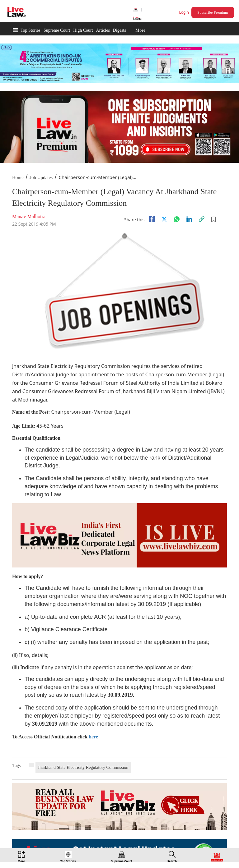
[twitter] (164, 219)
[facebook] (152, 219)
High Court (83, 30)
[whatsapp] (177, 219)
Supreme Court (57, 30)
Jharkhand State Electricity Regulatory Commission (83, 767)
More (140, 30)
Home (18, 177)
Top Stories (30, 30)
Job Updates (41, 177)
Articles (103, 30)
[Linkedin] (189, 219)
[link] (202, 219)
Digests (119, 30)
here (93, 737)
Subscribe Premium (213, 12)
